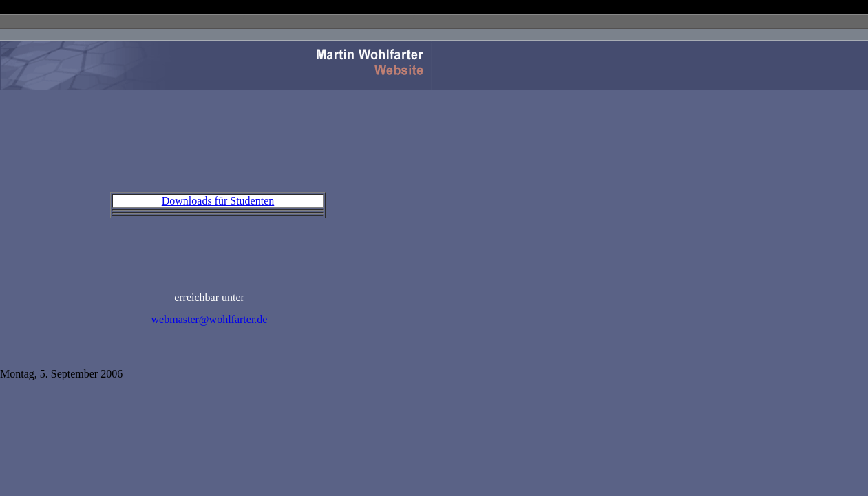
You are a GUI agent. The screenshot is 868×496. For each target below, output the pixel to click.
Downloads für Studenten (218, 201)
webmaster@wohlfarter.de (210, 319)
